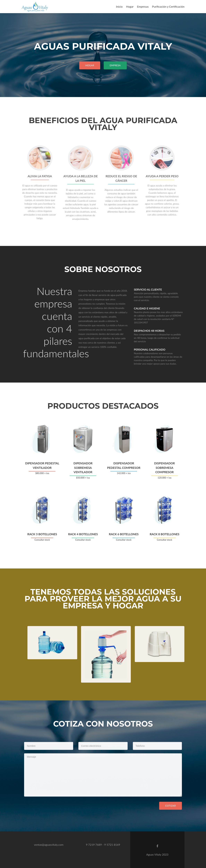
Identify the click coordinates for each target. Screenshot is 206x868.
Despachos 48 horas (158, 331)
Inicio (119, 6)
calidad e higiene (155, 308)
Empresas (143, 6)
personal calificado (158, 349)
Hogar (130, 6)
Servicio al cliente (156, 289)
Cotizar (171, 806)
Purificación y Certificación (168, 6)
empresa (115, 65)
